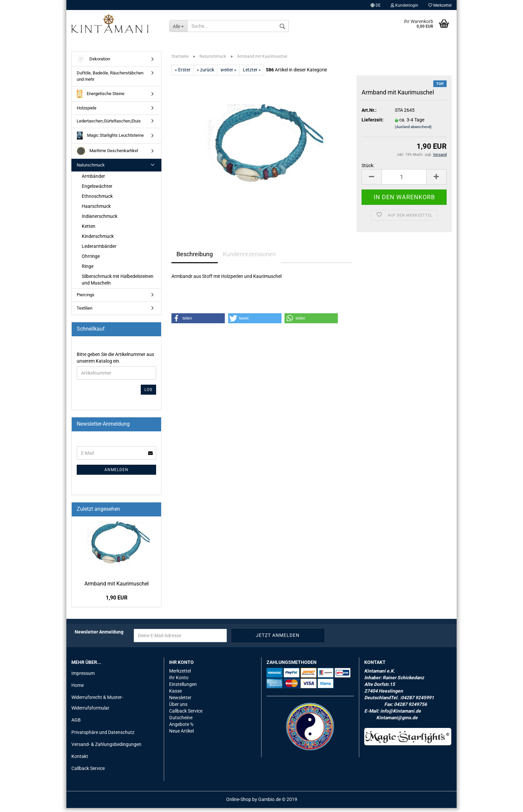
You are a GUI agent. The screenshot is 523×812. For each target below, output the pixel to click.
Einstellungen (183, 688)
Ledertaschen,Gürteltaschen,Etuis (109, 125)
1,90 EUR (117, 602)
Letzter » (252, 73)
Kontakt (80, 760)
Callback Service (88, 772)
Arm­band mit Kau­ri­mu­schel (117, 587)
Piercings (86, 298)
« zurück (205, 73)
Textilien (85, 312)
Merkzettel (440, 5)
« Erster (183, 73)
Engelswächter (97, 190)
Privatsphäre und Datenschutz (103, 736)
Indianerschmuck (100, 220)
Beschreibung (195, 258)
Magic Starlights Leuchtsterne (110, 139)
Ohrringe (91, 260)
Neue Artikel (181, 735)
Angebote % (181, 728)
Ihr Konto (179, 681)
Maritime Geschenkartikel (107, 155)
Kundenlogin (404, 5)
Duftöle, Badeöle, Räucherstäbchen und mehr (110, 80)
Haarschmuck (96, 210)
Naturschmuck (91, 169)
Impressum (83, 677)
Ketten (89, 230)
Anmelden (116, 473)
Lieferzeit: (373, 124)
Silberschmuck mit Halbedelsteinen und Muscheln (118, 283)
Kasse (175, 695)
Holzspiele (87, 112)
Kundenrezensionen (249, 258)
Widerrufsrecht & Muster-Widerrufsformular (97, 706)
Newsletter (180, 701)
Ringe (88, 270)
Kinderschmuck (98, 240)
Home (78, 689)
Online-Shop (239, 803)
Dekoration (93, 63)
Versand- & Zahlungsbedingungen (106, 748)
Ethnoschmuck (97, 200)
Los (148, 393)
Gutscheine (181, 721)
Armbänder (93, 180)
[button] (198, 322)
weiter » (228, 73)
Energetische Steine (101, 98)
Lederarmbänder (99, 250)
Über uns (178, 708)
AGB (76, 724)
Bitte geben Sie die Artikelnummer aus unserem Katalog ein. (115, 361)
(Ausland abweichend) (413, 131)
